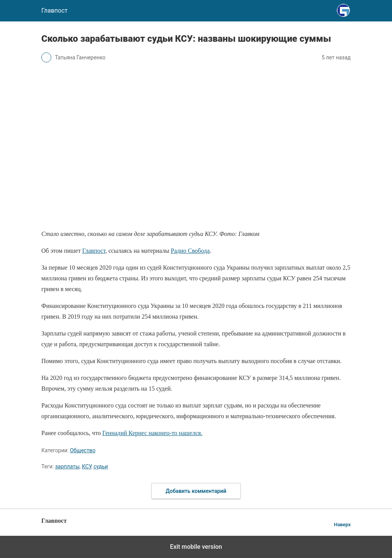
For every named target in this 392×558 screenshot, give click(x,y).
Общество (83, 450)
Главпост (94, 251)
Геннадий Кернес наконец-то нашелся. (152, 433)
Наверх (342, 524)
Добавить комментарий (196, 491)
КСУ (87, 466)
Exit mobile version (196, 547)
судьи (101, 466)
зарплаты (67, 466)
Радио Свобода (190, 251)
